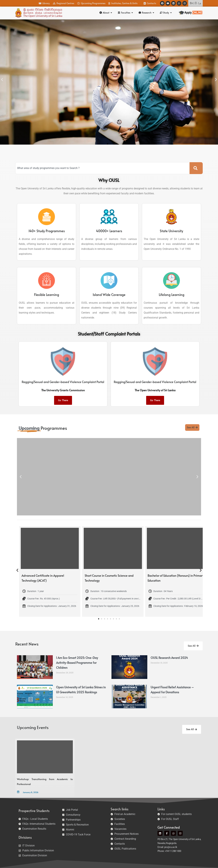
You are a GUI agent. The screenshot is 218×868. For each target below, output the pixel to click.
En (191, 3)
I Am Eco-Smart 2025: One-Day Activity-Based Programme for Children (77, 663)
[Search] (196, 168)
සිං (196, 3)
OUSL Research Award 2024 (169, 658)
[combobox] (102, 168)
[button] (2, 79)
